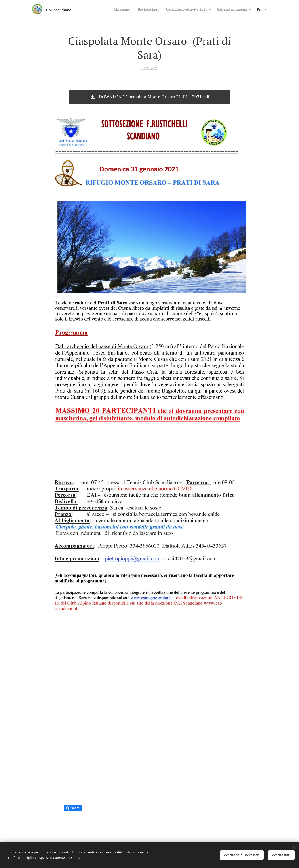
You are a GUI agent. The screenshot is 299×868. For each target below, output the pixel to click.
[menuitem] (113, 9)
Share (73, 808)
